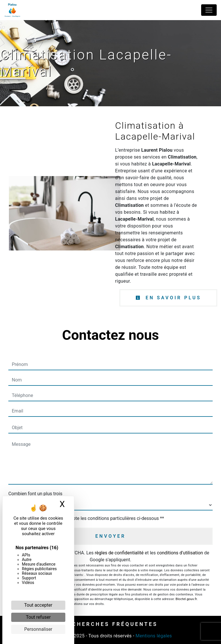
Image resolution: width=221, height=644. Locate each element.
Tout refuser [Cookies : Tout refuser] (38, 617)
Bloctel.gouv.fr (186, 599)
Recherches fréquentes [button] (110, 624)
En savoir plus (168, 298)
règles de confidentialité (119, 553)
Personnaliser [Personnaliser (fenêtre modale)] (38, 629)
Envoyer (110, 536)
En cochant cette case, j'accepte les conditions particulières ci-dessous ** (89, 518)
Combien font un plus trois (35, 494)
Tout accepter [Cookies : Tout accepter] (38, 605)
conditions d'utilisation (180, 553)
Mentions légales (153, 636)
